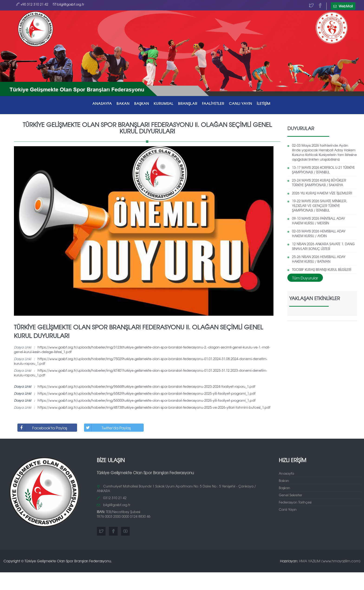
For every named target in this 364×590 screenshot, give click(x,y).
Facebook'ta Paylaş (42, 428)
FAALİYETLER (213, 103)
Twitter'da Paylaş (107, 428)
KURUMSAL (164, 103)
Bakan (284, 481)
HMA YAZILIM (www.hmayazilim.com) (330, 561)
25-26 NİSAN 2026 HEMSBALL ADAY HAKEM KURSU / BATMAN (319, 259)
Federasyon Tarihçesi (295, 502)
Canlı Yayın (288, 509)
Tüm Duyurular (305, 278)
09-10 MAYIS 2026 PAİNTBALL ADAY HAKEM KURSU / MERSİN (318, 221)
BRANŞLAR (188, 103)
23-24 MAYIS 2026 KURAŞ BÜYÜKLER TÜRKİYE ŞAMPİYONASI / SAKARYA (319, 182)
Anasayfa (286, 473)
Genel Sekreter (290, 495)
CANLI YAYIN (240, 103)
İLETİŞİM (264, 103)
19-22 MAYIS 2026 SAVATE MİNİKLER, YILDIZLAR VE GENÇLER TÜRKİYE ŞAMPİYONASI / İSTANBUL (320, 206)
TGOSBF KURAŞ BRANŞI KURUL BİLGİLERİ (322, 269)
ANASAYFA (102, 103)
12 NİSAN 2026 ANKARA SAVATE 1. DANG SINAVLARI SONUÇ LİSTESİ (323, 246)
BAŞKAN (142, 103)
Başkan (284, 488)
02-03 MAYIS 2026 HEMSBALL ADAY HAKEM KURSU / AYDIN (319, 233)
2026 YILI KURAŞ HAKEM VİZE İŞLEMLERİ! (322, 193)
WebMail (343, 6)
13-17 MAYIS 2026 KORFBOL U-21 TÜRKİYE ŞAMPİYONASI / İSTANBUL (323, 170)
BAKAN (123, 103)
